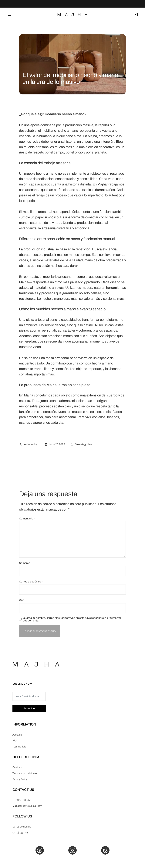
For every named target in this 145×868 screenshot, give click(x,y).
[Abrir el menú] (9, 15)
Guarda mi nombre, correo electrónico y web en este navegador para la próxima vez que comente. (72, 619)
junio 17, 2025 (57, 444)
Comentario (27, 519)
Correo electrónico (31, 582)
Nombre (25, 563)
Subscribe (29, 708)
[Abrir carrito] (136, 15)
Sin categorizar (84, 444)
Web (22, 600)
